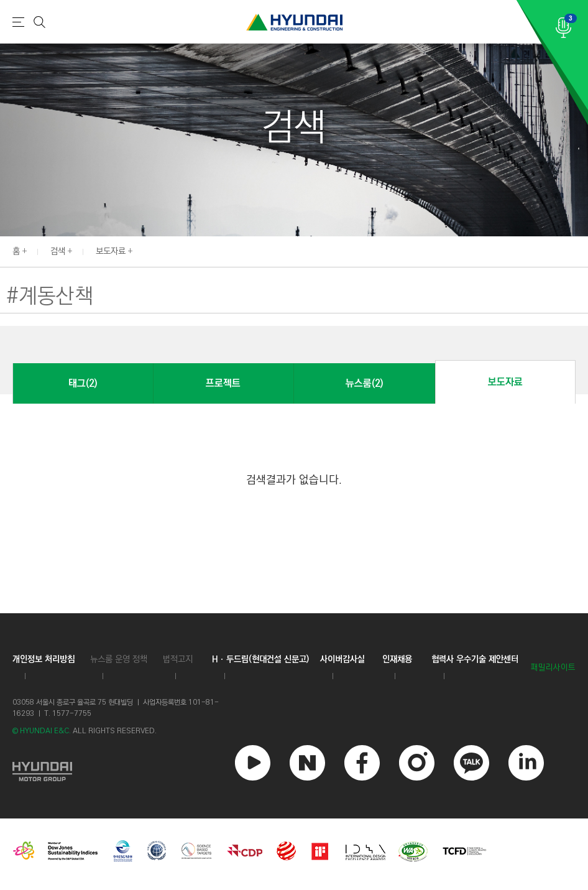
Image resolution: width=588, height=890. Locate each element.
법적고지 (178, 659)
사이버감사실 (342, 659)
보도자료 (111, 251)
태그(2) (83, 383)
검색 (58, 251)
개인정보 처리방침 (44, 659)
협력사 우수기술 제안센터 (475, 659)
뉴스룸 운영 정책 (119, 659)
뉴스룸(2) (364, 383)
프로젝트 (223, 383)
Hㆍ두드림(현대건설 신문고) (260, 659)
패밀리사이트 (553, 668)
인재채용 (397, 659)
